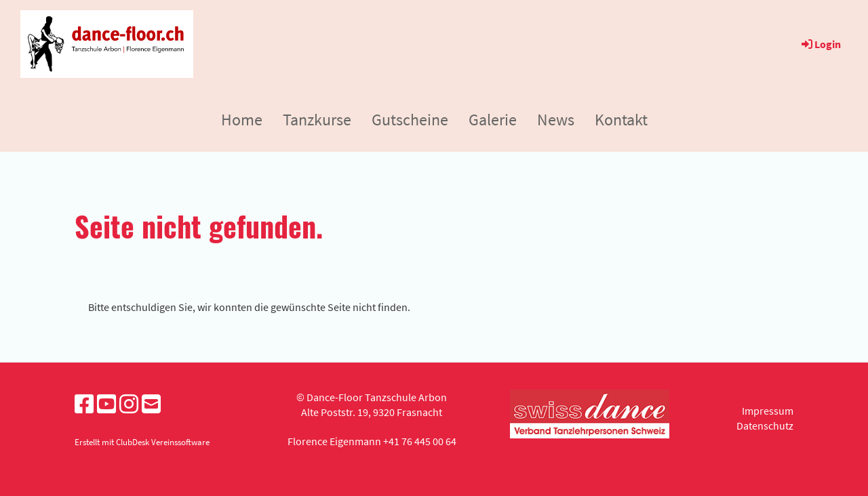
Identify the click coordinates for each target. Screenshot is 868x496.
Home (242, 120)
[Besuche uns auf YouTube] (106, 405)
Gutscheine (410, 120)
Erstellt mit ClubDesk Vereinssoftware (142, 442)
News (556, 120)
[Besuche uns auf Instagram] (129, 405)
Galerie (493, 120)
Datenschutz (765, 426)
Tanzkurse (317, 120)
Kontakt (621, 120)
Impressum (768, 411)
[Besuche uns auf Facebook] (84, 405)
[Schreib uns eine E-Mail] (151, 405)
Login (820, 44)
